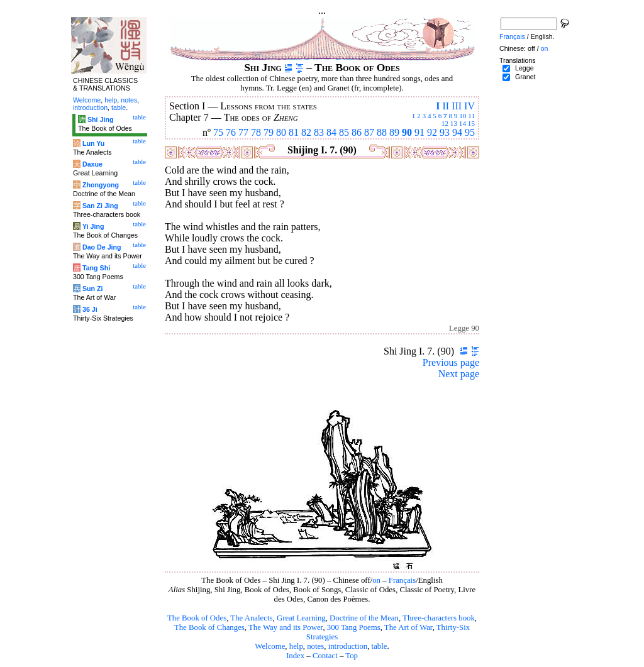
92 (432, 132)
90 (407, 132)
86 (357, 132)
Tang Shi (96, 268)
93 (445, 132)
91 (419, 132)
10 (463, 116)
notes (315, 646)
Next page (459, 374)
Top (352, 656)
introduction (348, 646)
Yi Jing (93, 226)
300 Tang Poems (354, 627)
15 (471, 123)
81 (294, 132)
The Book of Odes (197, 618)
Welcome (270, 646)
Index (295, 656)
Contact (325, 656)
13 (454, 123)
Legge (525, 68)
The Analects (251, 618)
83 (319, 132)
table (380, 646)
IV (469, 106)
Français (402, 580)
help (296, 646)
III (457, 106)
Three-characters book (439, 618)
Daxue (92, 164)
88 (382, 132)
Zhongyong (101, 185)
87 (369, 132)
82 (306, 132)
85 (344, 132)
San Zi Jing (100, 206)
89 (394, 132)
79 (269, 132)
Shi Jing (100, 119)
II (446, 106)
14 (463, 123)
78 (256, 132)
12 (445, 123)
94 (457, 132)
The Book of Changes (209, 627)
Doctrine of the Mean (364, 618)
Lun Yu (93, 143)
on (376, 580)
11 (471, 116)
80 (281, 132)
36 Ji (90, 309)
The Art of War (408, 627)
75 (218, 132)
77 (243, 132)
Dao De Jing (102, 247)
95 (470, 132)
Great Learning (301, 618)
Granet (525, 77)
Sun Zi (93, 289)
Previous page (451, 362)
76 (231, 132)
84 (331, 132)
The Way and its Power (286, 627)
